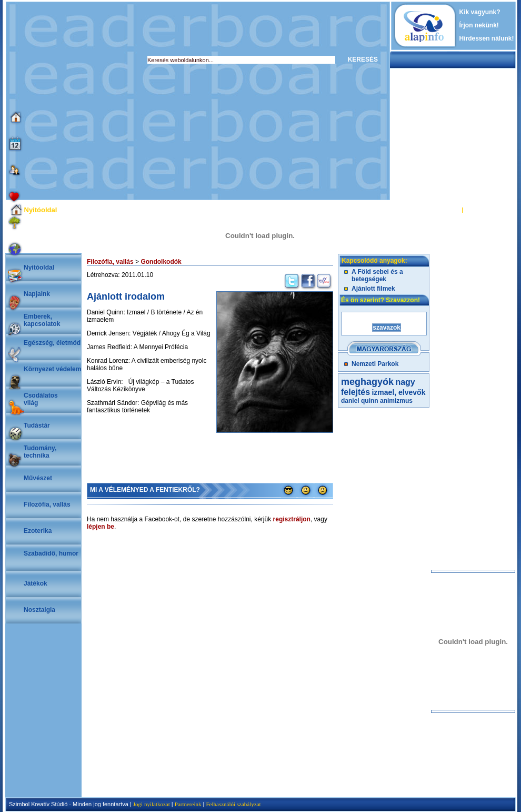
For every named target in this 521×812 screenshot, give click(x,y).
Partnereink (188, 804)
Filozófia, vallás (47, 504)
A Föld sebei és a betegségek (377, 275)
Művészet (38, 478)
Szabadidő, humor (51, 553)
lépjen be (101, 527)
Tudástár (37, 425)
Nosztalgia (39, 610)
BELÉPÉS (447, 210)
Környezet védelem (52, 369)
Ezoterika (38, 531)
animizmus (396, 401)
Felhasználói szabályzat (233, 804)
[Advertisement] (99, 101)
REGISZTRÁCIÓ (487, 210)
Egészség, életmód (52, 343)
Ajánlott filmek (373, 289)
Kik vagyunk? (480, 12)
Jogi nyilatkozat (152, 804)
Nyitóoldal (39, 268)
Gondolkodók (161, 262)
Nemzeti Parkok (375, 364)
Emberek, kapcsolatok (42, 320)
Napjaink (37, 294)
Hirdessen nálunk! (487, 38)
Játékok (36, 583)
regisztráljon (292, 519)
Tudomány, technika (40, 452)
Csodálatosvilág (41, 399)
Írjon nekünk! (479, 25)
